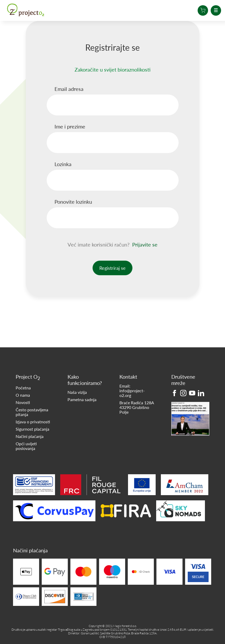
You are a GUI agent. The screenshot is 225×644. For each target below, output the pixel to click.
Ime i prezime (70, 126)
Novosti (23, 402)
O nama (23, 395)
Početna (23, 388)
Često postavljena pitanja (32, 412)
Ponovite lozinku (73, 202)
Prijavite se (145, 244)
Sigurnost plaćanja (32, 429)
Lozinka (63, 164)
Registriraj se (112, 268)
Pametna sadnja (82, 400)
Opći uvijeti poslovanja (26, 446)
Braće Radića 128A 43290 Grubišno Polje (137, 407)
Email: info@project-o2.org (132, 391)
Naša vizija (77, 392)
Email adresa (69, 89)
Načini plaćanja (30, 436)
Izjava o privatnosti (33, 422)
